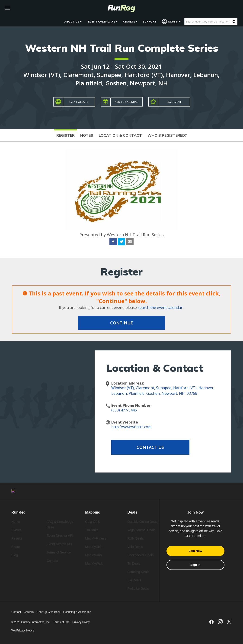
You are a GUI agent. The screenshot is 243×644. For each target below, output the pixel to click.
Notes (87, 135)
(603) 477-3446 (124, 410)
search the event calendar (160, 307)
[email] (130, 242)
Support (150, 21)
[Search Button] (234, 22)
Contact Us (148, 447)
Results (130, 21)
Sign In (171, 21)
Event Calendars (103, 21)
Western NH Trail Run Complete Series (122, 48)
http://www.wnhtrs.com (131, 427)
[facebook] (113, 242)
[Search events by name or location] (209, 21)
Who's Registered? (167, 135)
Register (66, 135)
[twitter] (121, 242)
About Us (73, 21)
